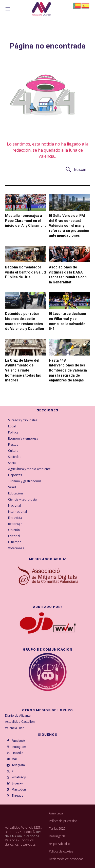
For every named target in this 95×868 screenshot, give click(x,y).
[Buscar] (76, 170)
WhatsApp (19, 777)
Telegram (18, 765)
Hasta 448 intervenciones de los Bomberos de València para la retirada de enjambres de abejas (68, 370)
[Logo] (41, 10)
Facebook (18, 741)
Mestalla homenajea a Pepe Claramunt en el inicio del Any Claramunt (25, 221)
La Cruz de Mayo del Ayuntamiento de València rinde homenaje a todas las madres (23, 370)
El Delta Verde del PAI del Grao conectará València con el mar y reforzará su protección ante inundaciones (69, 226)
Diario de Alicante (18, 716)
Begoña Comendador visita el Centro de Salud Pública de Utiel (25, 272)
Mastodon (19, 790)
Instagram (19, 747)
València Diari (15, 728)
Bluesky (17, 783)
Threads (17, 796)
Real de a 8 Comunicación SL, (24, 834)
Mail (15, 759)
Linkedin (17, 753)
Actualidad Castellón (20, 722)
